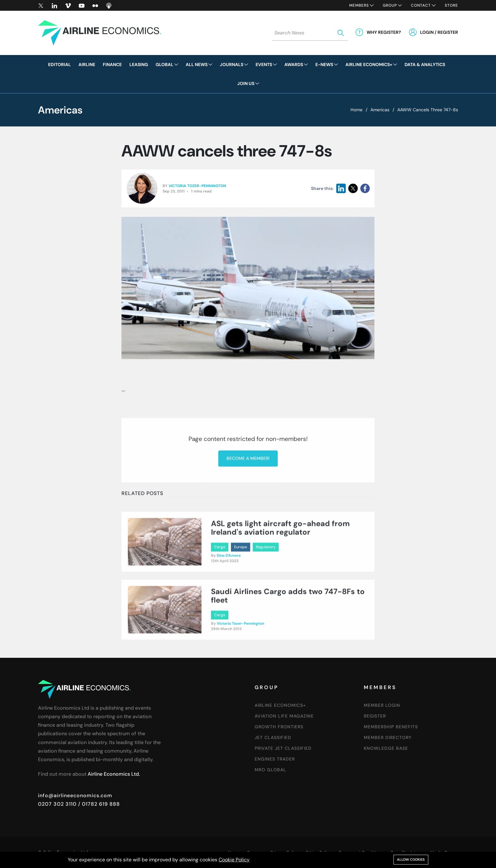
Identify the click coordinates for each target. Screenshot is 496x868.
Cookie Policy (234, 860)
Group (390, 5)
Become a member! (248, 507)
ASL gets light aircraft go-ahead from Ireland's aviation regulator (280, 558)
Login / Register (439, 32)
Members (359, 5)
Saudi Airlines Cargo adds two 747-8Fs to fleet (288, 626)
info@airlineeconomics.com (75, 795)
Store (451, 5)
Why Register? (384, 32)
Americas (380, 110)
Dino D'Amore (229, 585)
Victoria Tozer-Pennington (197, 186)
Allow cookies (411, 859)
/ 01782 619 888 (98, 804)
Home (356, 110)
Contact (421, 5)
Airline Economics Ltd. (114, 774)
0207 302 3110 (57, 804)
